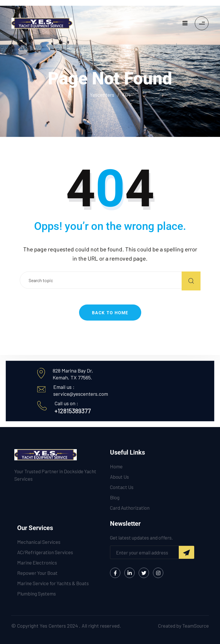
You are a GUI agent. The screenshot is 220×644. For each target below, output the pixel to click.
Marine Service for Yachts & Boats (53, 583)
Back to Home (110, 313)
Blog (115, 497)
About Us (119, 477)
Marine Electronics (37, 562)
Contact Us (122, 487)
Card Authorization (130, 508)
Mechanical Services (39, 542)
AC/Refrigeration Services (45, 552)
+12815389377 (73, 411)
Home (116, 466)
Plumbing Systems (37, 593)
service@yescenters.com (81, 394)
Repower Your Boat (37, 573)
